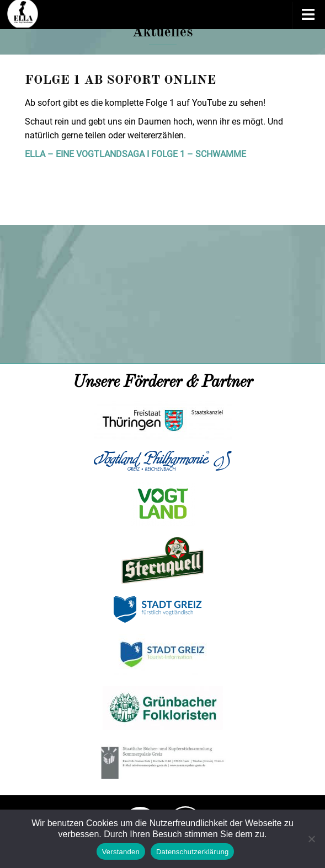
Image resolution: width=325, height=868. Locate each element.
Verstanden (121, 852)
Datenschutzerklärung (192, 852)
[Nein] (311, 839)
